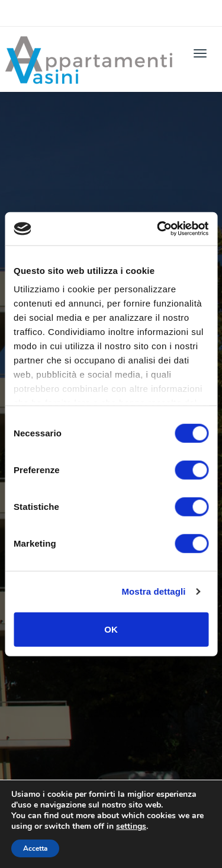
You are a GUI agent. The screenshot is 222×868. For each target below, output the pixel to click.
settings (131, 826)
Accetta (35, 848)
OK (111, 629)
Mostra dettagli (153, 591)
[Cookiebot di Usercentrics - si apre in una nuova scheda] (158, 229)
